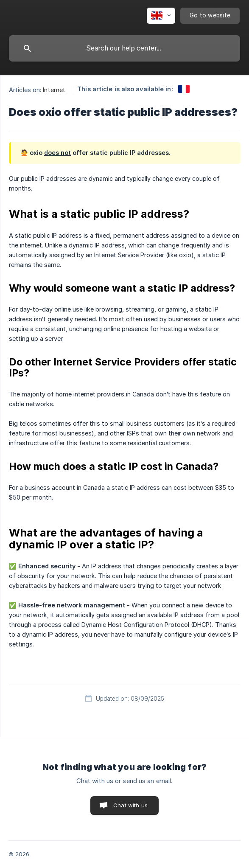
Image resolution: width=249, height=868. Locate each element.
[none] (161, 16)
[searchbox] (124, 48)
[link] (184, 89)
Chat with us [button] (130, 805)
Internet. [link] (55, 90)
